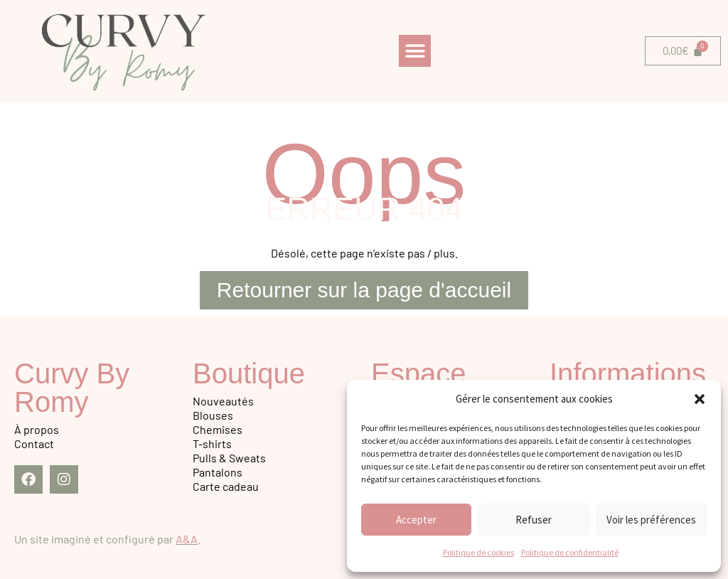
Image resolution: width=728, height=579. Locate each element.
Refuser (534, 520)
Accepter (416, 520)
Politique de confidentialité (570, 552)
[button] (700, 399)
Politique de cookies (478, 552)
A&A (187, 539)
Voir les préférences (651, 520)
